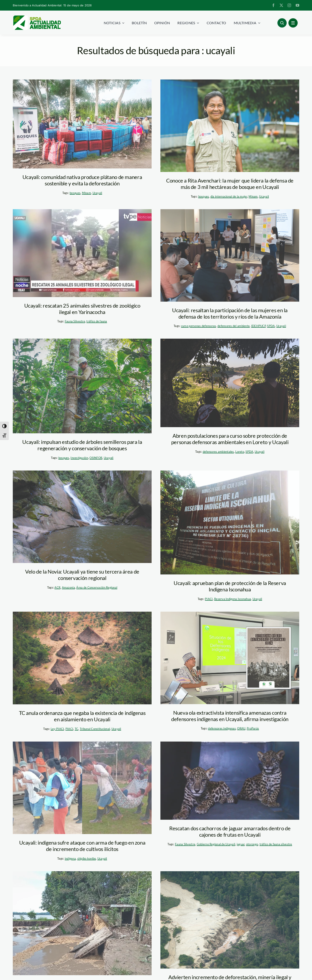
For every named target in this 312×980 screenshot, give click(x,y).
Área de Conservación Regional (97, 587)
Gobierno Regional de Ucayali (216, 844)
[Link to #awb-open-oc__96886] (282, 23)
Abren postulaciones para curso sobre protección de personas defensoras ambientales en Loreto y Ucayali (230, 439)
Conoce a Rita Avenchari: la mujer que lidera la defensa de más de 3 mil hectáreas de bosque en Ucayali (230, 184)
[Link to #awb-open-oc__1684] (293, 23)
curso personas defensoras (199, 326)
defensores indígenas (222, 728)
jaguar (241, 844)
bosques (75, 193)
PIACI (209, 599)
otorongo (252, 844)
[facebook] (273, 5)
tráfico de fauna (97, 321)
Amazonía (68, 587)
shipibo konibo (87, 858)
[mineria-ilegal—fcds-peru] (230, 920)
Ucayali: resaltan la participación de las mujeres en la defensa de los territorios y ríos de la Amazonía (230, 313)
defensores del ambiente (234, 326)
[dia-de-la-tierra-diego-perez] (230, 383)
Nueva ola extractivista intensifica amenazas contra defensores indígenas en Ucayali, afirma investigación (230, 716)
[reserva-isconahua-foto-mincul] (230, 523)
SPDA (271, 326)
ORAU (241, 728)
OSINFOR (96, 458)
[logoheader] (37, 17)
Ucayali (97, 193)
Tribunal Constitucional (95, 729)
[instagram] (289, 5)
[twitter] (281, 5)
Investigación (79, 458)
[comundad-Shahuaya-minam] (82, 124)
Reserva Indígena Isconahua (233, 599)
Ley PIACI (57, 729)
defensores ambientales (218, 452)
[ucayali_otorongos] (230, 781)
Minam (86, 193)
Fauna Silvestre (75, 321)
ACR (57, 587)
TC (77, 729)
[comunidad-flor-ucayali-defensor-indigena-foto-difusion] (82, 788)
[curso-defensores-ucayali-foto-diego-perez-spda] (230, 255)
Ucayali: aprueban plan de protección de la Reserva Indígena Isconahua (230, 586)
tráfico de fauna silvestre (276, 844)
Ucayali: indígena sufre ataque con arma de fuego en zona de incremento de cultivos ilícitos (82, 846)
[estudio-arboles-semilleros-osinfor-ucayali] (82, 386)
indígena (70, 858)
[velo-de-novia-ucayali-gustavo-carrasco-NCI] (82, 517)
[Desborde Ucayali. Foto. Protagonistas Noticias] (82, 923)
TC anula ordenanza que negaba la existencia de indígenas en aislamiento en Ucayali (82, 716)
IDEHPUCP (258, 326)
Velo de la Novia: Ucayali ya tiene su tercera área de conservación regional (82, 575)
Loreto (240, 452)
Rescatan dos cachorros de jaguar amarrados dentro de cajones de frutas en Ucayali (230, 831)
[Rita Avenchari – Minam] (230, 126)
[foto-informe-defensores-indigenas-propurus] (230, 658)
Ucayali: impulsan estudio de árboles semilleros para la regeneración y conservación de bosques (82, 445)
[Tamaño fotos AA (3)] (82, 253)
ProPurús (253, 728)
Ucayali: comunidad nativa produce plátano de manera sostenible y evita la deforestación (82, 180)
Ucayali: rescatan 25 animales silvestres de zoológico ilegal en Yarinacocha (82, 309)
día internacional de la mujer (229, 196)
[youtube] (297, 5)
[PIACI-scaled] (82, 658)
